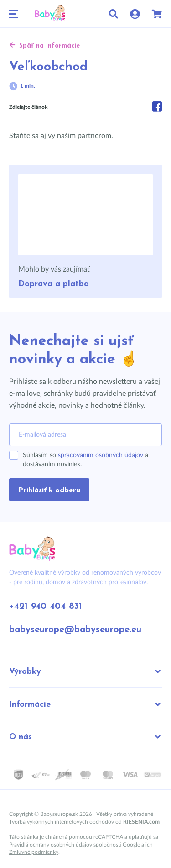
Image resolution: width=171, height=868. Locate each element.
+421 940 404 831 (46, 607)
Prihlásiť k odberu (49, 490)
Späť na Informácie (44, 46)
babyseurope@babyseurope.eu (75, 630)
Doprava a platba (54, 284)
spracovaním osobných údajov (101, 455)
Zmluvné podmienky (34, 852)
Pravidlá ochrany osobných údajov (51, 845)
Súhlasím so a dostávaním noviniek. (85, 460)
